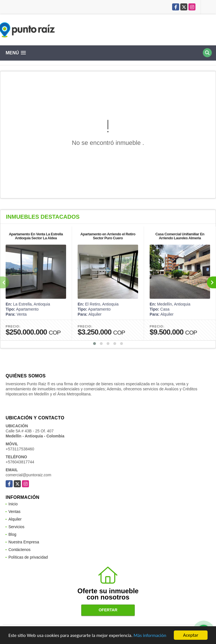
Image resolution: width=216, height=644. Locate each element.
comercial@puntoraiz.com (28, 475)
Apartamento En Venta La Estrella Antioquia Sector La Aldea (36, 236)
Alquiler (15, 519)
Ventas (14, 512)
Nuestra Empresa (24, 542)
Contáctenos (20, 550)
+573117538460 (20, 449)
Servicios (16, 527)
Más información (150, 635)
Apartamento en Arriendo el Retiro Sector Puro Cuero (108, 236)
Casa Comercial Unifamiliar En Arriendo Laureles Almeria (180, 236)
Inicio (13, 504)
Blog (12, 534)
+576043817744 (20, 462)
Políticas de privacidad (28, 557)
